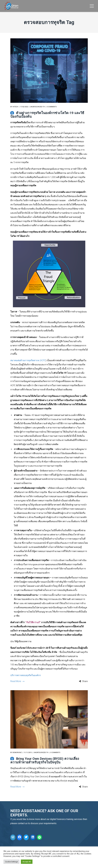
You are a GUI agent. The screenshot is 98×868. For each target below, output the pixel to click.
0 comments (52, 107)
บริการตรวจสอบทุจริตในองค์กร (26, 675)
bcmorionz (17, 753)
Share (85, 681)
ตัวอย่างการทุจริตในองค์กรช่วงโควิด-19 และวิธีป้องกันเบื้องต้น (47, 115)
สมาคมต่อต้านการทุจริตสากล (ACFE (28, 360)
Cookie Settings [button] (11, 862)
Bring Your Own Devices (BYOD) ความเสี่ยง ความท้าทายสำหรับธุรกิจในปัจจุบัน (45, 760)
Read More (17, 681)
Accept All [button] (27, 862)
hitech (15, 107)
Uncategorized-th (37, 107)
